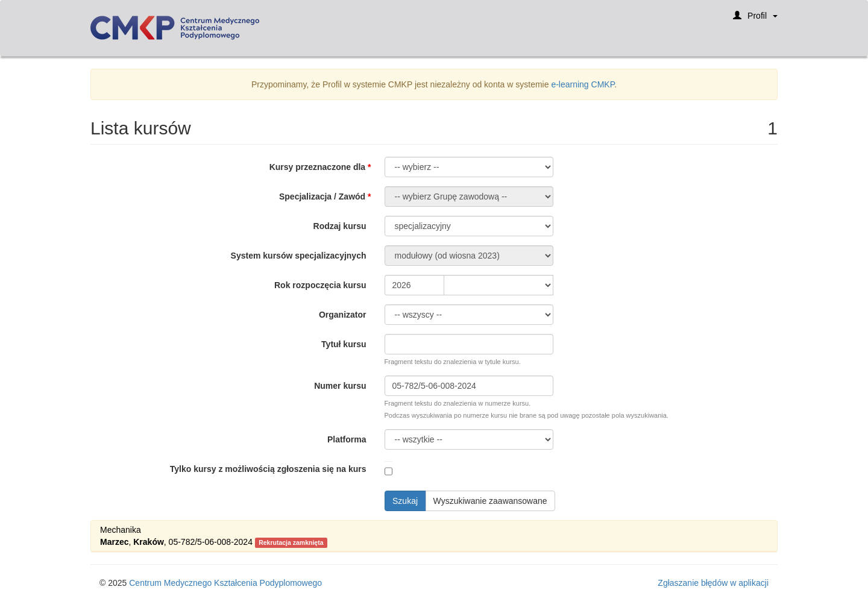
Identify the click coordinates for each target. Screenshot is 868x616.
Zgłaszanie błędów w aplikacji (713, 583)
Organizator (343, 315)
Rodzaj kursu (340, 226)
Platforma (347, 439)
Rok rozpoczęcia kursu (320, 285)
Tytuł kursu (344, 344)
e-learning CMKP (583, 84)
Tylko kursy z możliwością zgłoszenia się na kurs (268, 469)
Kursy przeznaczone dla (318, 167)
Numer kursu (340, 386)
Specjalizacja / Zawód (322, 196)
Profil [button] (755, 20)
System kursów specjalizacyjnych (299, 256)
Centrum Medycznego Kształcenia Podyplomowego (225, 583)
